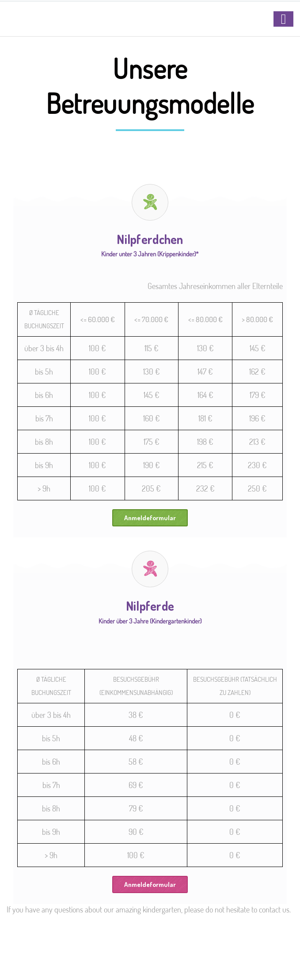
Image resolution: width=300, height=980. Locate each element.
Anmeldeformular (150, 518)
